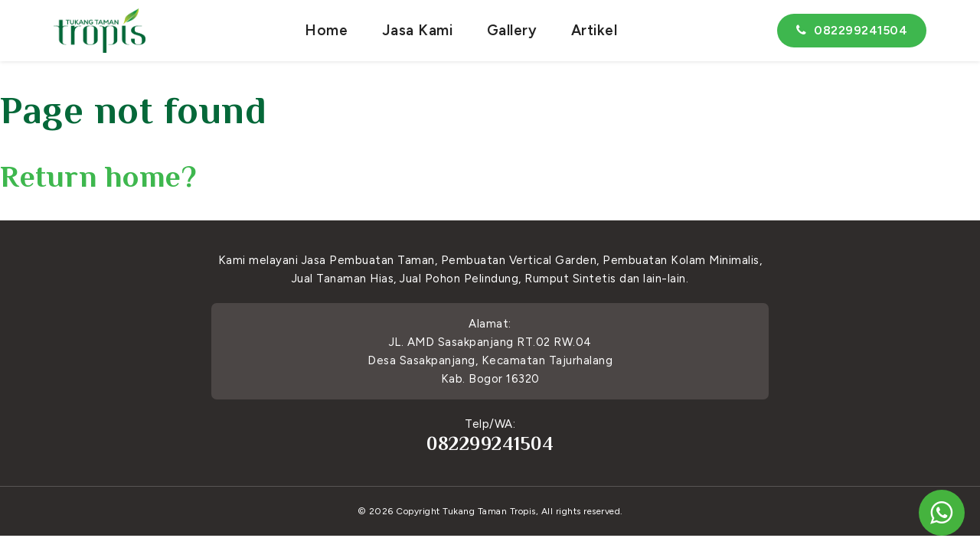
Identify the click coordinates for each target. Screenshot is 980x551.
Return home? (98, 176)
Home (326, 30)
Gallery (512, 30)
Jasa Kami (418, 30)
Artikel (595, 30)
